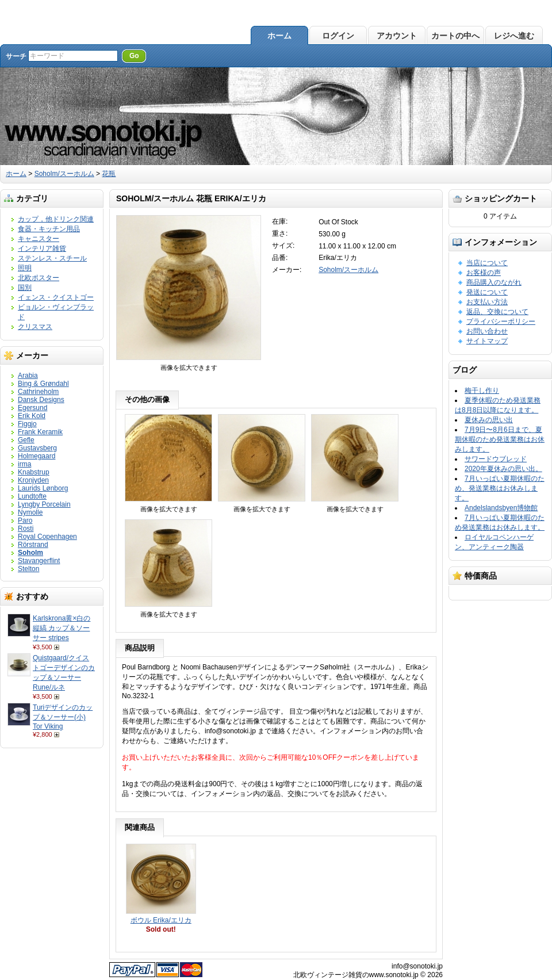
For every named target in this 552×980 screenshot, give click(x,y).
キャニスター (39, 239)
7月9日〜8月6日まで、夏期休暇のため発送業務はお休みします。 (500, 439)
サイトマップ (487, 341)
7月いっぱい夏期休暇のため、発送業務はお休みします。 (500, 488)
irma (24, 464)
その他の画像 (147, 399)
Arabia (28, 376)
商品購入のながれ (494, 282)
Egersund (32, 408)
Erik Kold (32, 416)
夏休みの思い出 (489, 420)
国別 (25, 288)
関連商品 (140, 827)
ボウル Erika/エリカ (161, 920)
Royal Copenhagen (47, 537)
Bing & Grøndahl (43, 384)
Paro (25, 520)
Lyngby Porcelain (44, 504)
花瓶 (109, 174)
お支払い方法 (487, 302)
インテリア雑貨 (42, 248)
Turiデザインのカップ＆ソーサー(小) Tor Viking (63, 717)
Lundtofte (32, 496)
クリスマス (35, 327)
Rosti (26, 529)
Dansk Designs (41, 400)
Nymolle (30, 512)
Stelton (28, 569)
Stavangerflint (39, 561)
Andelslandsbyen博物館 (501, 508)
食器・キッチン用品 (49, 229)
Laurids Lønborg (43, 488)
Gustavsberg (37, 448)
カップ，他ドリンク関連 (56, 219)
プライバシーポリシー (501, 321)
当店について (487, 263)
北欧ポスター (39, 278)
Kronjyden (33, 480)
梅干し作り (482, 391)
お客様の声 (484, 273)
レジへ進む (514, 36)
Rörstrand (33, 545)
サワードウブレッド (496, 459)
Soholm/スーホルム (64, 174)
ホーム (279, 36)
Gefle (26, 440)
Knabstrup (34, 472)
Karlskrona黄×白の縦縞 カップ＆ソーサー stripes (62, 628)
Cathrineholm (38, 392)
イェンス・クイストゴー (56, 297)
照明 (25, 268)
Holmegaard (37, 456)
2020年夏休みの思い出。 (503, 469)
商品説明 (140, 648)
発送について (487, 292)
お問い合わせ (487, 331)
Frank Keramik (40, 432)
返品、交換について (497, 312)
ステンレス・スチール (52, 258)
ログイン (338, 36)
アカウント (397, 36)
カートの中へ (455, 36)
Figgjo (27, 424)
